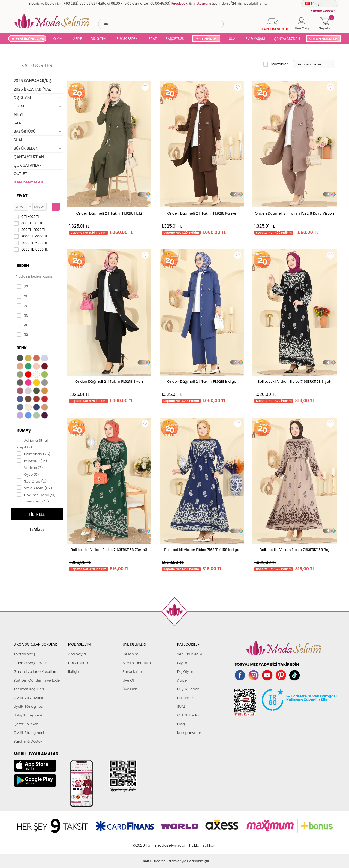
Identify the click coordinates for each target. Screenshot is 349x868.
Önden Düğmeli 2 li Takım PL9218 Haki (109, 213)
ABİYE (77, 39)
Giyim (182, 663)
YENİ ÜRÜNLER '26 (30, 39)
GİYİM (58, 39)
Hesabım (130, 654)
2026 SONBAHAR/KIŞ (33, 81)
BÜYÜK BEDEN (127, 39)
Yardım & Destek (28, 741)
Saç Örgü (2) (31, 481)
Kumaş (24, 430)
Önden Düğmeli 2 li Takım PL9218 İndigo (202, 382)
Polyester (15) (32, 460)
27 (22, 287)
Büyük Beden (188, 689)
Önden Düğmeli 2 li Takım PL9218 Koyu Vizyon (294, 213)
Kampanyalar (189, 733)
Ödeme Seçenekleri (31, 663)
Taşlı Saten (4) (33, 501)
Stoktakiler (276, 64)
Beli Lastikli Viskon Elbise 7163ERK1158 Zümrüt (109, 550)
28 (22, 296)
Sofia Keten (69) (34, 488)
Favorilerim (132, 672)
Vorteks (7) (30, 467)
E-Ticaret (158, 843)
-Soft (145, 843)
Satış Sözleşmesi (28, 715)
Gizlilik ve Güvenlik (29, 698)
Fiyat (22, 196)
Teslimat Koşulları (29, 689)
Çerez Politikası (26, 724)
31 (22, 325)
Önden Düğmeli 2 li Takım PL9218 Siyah (109, 382)
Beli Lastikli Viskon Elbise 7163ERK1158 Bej (294, 550)
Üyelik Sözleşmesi (29, 706)
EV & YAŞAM (255, 39)
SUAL (232, 39)
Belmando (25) (33, 454)
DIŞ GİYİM (98, 39)
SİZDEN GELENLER (323, 39)
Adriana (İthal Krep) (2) (32, 443)
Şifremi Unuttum (137, 663)
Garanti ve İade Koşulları (35, 672)
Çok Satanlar (188, 715)
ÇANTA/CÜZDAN (287, 39)
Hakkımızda (78, 663)
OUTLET (20, 174)
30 (22, 315)
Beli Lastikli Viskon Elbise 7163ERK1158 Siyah (294, 382)
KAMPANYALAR (28, 182)
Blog (181, 724)
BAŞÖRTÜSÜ (175, 39)
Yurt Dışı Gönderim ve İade (37, 680)
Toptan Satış (25, 654)
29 (22, 306)
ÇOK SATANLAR (28, 165)
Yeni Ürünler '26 (190, 654)
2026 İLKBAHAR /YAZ (32, 89)
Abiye (182, 680)
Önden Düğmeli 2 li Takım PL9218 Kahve (202, 213)
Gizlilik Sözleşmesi (29, 733)
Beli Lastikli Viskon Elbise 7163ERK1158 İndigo (202, 550)
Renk (22, 348)
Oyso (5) (28, 474)
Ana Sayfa (77, 654)
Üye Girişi (131, 689)
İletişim (74, 672)
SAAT (153, 39)
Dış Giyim (185, 672)
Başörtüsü (186, 698)
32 (22, 334)
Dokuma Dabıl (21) (36, 495)
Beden (23, 266)
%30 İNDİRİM (206, 39)
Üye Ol (128, 680)
